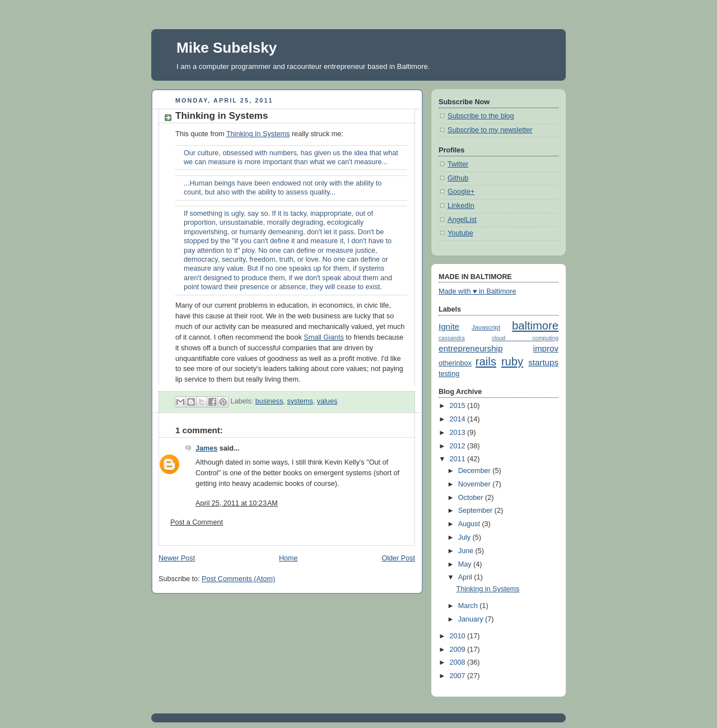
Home (288, 558)
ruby (512, 361)
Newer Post (177, 558)
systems (300, 401)
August (470, 524)
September (476, 511)
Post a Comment (197, 522)
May (466, 564)
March (469, 606)
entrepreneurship (471, 348)
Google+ (461, 192)
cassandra (452, 338)
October (472, 498)
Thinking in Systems (488, 589)
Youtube (460, 233)
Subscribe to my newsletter (490, 130)
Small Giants (323, 337)
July (465, 537)
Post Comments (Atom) (238, 579)
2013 (459, 433)
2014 (459, 419)
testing (449, 374)
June (467, 551)
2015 (459, 406)
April (466, 577)
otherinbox (455, 363)
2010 (459, 636)
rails (486, 361)
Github (458, 178)
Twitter (458, 164)
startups (543, 362)
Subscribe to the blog (481, 116)
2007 (459, 676)
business (269, 401)
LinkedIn (461, 206)
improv (546, 348)
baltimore (535, 326)
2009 (459, 650)
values (327, 401)
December (476, 471)
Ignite (449, 326)
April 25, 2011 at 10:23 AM (237, 503)
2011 (459, 459)
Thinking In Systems (258, 134)
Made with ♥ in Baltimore (478, 291)
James (206, 448)
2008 (459, 662)
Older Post (398, 558)
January (472, 619)
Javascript (486, 327)
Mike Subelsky (227, 48)
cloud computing (525, 338)
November (476, 484)
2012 (459, 446)
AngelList (462, 220)
